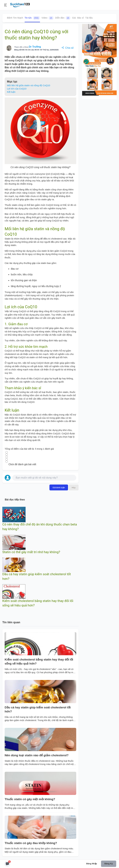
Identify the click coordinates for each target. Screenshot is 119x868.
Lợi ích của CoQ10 (17, 89)
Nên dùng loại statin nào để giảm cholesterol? (37, 755)
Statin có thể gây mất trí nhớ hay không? (31, 552)
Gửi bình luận (59, 487)
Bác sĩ (81, 18)
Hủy (74, 487)
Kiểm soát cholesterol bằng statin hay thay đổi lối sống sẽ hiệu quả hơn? (39, 662)
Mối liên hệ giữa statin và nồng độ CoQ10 (29, 85)
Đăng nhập (92, 864)
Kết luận (11, 92)
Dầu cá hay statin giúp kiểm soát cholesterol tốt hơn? (38, 709)
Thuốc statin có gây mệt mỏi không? (30, 799)
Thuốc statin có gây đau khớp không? (31, 843)
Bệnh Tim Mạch (15, 18)
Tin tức (32, 18)
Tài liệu (89, 18)
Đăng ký (109, 864)
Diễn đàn (63, 18)
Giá (74, 18)
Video (48, 18)
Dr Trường (35, 47)
